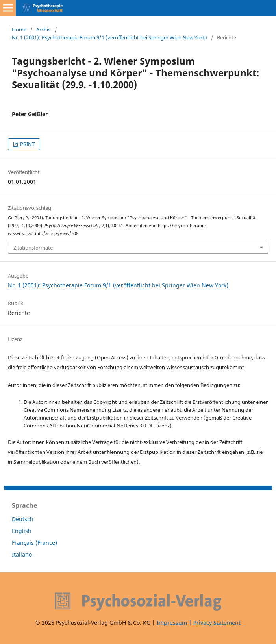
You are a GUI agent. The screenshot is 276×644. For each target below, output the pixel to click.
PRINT (27, 144)
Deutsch (23, 519)
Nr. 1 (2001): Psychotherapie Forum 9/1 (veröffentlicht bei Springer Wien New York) (109, 37)
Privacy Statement (217, 623)
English (22, 531)
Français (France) (34, 543)
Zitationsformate (33, 248)
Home (19, 30)
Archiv (44, 30)
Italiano (22, 554)
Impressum (172, 623)
